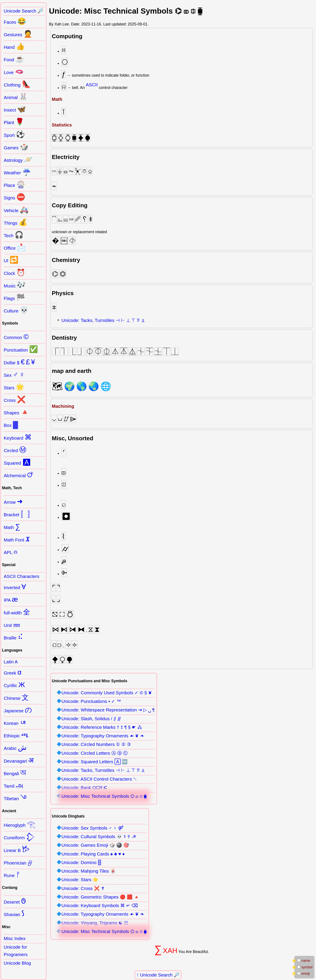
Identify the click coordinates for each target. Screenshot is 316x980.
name (304, 961)
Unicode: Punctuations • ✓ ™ (91, 701)
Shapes (16, 412)
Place (14, 184)
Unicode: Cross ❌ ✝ (83, 888)
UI (11, 260)
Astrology (18, 159)
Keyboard (18, 437)
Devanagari (19, 760)
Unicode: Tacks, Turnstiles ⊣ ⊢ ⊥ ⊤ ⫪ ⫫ (103, 320)
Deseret (15, 901)
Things (16, 222)
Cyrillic (14, 685)
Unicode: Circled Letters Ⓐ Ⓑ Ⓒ (95, 753)
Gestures (18, 34)
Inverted (15, 587)
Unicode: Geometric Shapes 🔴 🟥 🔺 (100, 897)
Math (12, 527)
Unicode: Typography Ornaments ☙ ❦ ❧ (103, 736)
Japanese (18, 710)
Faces (15, 21)
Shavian (14, 914)
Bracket (19, 514)
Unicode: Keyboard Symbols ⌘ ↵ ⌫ (100, 905)
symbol (305, 967)
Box (11, 424)
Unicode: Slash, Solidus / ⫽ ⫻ (91, 719)
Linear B (17, 850)
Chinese (16, 697)
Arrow (13, 501)
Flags (14, 298)
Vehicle (16, 210)
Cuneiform (19, 837)
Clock (14, 273)
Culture (16, 310)
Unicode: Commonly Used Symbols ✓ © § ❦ (107, 693)
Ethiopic (16, 735)
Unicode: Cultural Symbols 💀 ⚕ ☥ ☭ (99, 837)
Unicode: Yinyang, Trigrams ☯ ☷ (95, 923)
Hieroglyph (20, 824)
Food (14, 59)
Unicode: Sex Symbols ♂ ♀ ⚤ (92, 828)
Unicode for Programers (16, 951)
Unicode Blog (17, 963)
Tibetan (15, 798)
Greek (13, 672)
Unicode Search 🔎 (160, 975)
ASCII (92, 85)
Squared (17, 462)
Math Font (17, 539)
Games (16, 147)
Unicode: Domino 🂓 (81, 862)
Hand (14, 46)
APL (11, 552)
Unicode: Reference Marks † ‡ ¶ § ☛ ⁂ (102, 727)
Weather (17, 172)
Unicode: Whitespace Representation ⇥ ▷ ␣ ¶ (108, 710)
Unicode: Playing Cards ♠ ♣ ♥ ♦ (93, 854)
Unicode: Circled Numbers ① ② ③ (96, 744)
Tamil (14, 785)
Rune (12, 875)
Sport (14, 134)
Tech (14, 235)
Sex (14, 374)
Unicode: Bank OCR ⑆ (84, 788)
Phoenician (18, 862)
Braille (13, 637)
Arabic (15, 747)
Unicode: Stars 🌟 (80, 880)
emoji (303, 974)
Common (16, 337)
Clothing (17, 84)
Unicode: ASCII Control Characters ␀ (99, 779)
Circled (15, 450)
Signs (14, 197)
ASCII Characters (22, 576)
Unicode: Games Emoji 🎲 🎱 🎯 (95, 845)
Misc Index (15, 938)
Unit (12, 624)
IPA (11, 599)
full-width (17, 612)
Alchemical (19, 475)
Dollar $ (19, 362)
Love (14, 72)
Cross (15, 399)
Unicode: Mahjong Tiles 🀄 (89, 871)
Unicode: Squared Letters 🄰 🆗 (94, 762)
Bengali (15, 773)
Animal (16, 97)
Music (15, 285)
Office (15, 247)
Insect (15, 109)
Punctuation (21, 349)
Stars (14, 387)
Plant (14, 122)
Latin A (11, 662)
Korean (15, 722)
